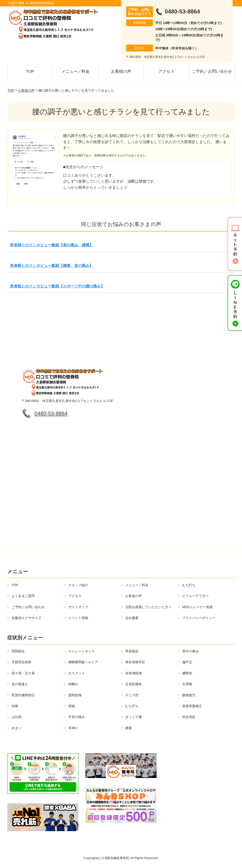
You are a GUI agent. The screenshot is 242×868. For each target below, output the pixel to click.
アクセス (166, 71)
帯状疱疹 (132, 651)
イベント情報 (78, 618)
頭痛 (15, 706)
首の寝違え (20, 684)
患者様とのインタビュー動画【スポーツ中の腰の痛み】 (57, 286)
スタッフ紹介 (78, 585)
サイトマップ (78, 607)
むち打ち (189, 585)
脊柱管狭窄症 (135, 662)
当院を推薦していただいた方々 (148, 607)
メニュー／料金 (76, 71)
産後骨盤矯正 (192, 706)
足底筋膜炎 (134, 684)
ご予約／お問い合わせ (212, 71)
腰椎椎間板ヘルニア (83, 662)
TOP (30, 71)
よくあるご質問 (23, 596)
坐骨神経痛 (134, 673)
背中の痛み (190, 651)
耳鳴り (73, 728)
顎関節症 (18, 651)
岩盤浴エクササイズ (26, 618)
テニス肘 (132, 695)
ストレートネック (82, 651)
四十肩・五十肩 (23, 673)
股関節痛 (75, 695)
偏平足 (187, 662)
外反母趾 (189, 717)
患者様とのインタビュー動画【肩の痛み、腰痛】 (52, 245)
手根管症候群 (22, 662)
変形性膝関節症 (23, 695)
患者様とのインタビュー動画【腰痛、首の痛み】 (52, 266)
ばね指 (17, 717)
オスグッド (77, 673)
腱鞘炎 (187, 673)
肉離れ (73, 684)
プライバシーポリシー (199, 618)
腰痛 (129, 728)
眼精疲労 (189, 695)
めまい (17, 728)
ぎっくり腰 (134, 717)
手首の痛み (77, 717)
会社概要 (132, 618)
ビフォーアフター (195, 596)
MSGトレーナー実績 (198, 607)
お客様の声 (121, 71)
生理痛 (187, 684)
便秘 (72, 706)
